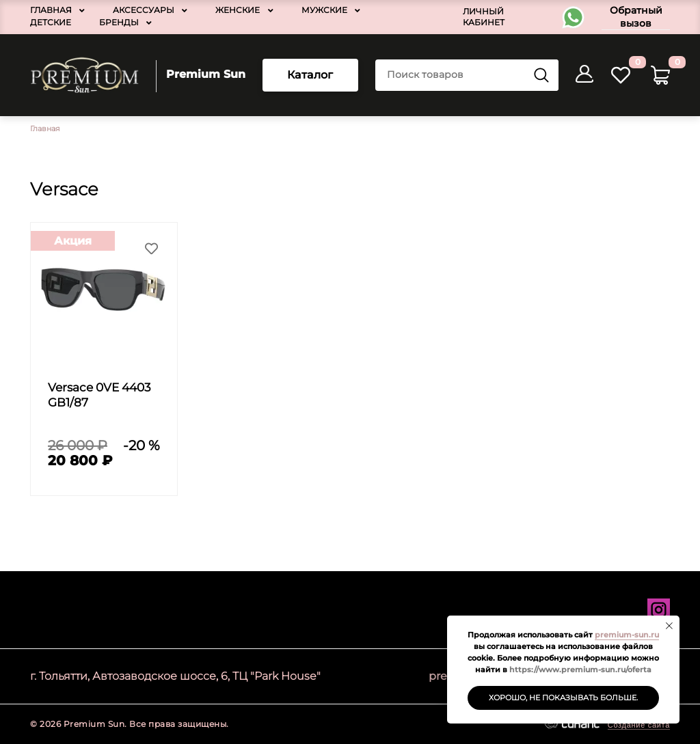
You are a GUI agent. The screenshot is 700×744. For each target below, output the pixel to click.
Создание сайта (639, 725)
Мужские (324, 10)
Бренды (119, 22)
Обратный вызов (636, 17)
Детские (51, 22)
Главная (51, 10)
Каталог (310, 75)
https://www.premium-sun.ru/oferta (580, 670)
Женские (238, 10)
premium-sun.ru (627, 635)
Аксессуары (144, 10)
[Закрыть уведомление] (669, 626)
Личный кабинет (484, 17)
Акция (73, 241)
